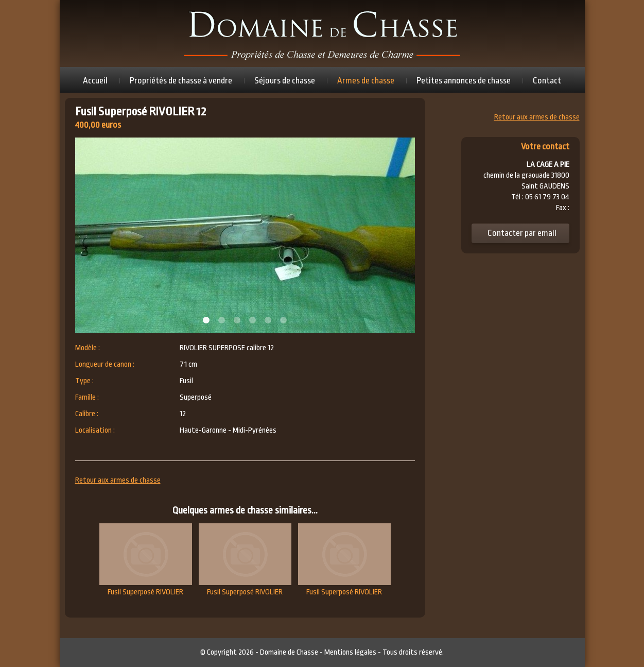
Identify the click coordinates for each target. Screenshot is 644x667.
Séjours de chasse (285, 81)
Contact (547, 81)
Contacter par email (522, 233)
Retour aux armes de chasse (118, 480)
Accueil (95, 81)
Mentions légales (350, 652)
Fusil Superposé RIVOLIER (146, 560)
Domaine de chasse (322, 33)
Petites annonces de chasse (464, 81)
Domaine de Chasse (289, 652)
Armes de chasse (366, 81)
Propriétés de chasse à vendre (181, 81)
